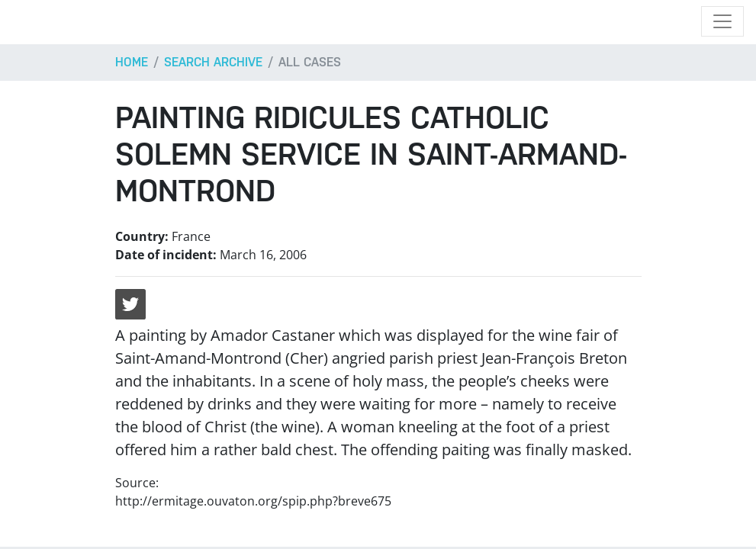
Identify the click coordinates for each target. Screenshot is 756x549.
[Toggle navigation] (722, 21)
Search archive (213, 62)
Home (132, 62)
